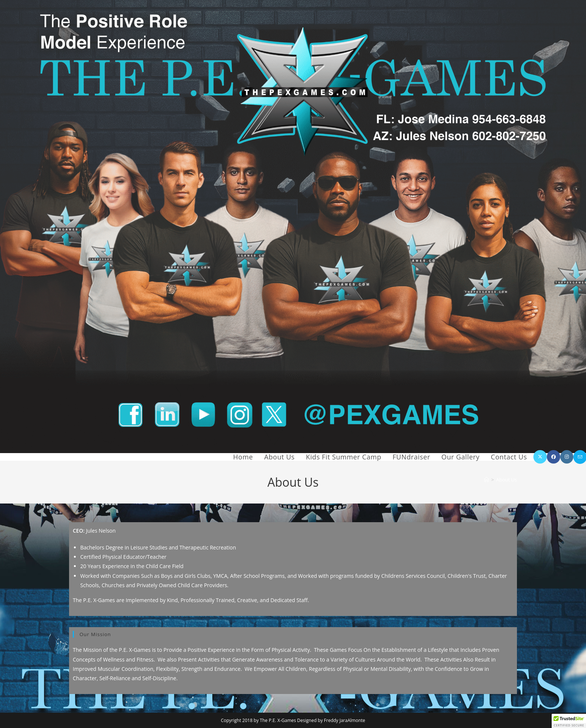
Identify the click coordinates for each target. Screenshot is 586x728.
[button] (569, 721)
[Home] (487, 480)
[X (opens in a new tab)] (540, 457)
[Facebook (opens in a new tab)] (554, 457)
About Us (506, 480)
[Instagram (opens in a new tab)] (567, 457)
